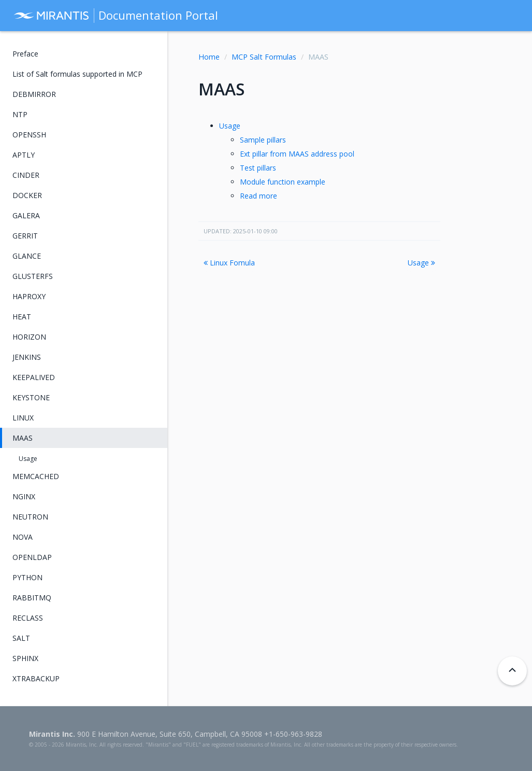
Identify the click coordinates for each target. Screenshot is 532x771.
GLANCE (27, 256)
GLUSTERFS (33, 276)
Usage (230, 126)
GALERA (26, 215)
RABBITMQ (32, 598)
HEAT (22, 317)
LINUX (23, 418)
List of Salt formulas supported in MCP (77, 74)
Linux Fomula (229, 263)
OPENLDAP (32, 557)
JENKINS (27, 357)
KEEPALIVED (34, 377)
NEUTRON (30, 517)
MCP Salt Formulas (264, 57)
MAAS (23, 438)
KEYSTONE (31, 397)
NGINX (24, 496)
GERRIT (25, 236)
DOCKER (27, 195)
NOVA (23, 537)
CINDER (26, 175)
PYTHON (27, 577)
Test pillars (258, 168)
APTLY (24, 155)
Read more (258, 196)
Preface (25, 54)
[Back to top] (512, 671)
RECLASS (28, 618)
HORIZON (29, 337)
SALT (21, 638)
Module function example (283, 182)
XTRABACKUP (36, 678)
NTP (20, 114)
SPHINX (25, 658)
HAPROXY (29, 296)
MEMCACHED (36, 476)
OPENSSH (29, 135)
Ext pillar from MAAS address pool (297, 154)
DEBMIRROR (34, 94)
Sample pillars (263, 140)
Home (209, 57)
